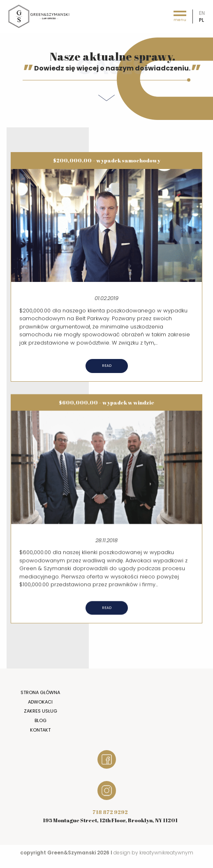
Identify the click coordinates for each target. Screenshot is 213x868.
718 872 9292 (110, 812)
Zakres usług (41, 711)
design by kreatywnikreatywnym (153, 853)
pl (201, 20)
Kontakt (40, 730)
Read (107, 366)
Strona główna (40, 692)
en (202, 13)
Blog (41, 720)
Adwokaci (40, 702)
